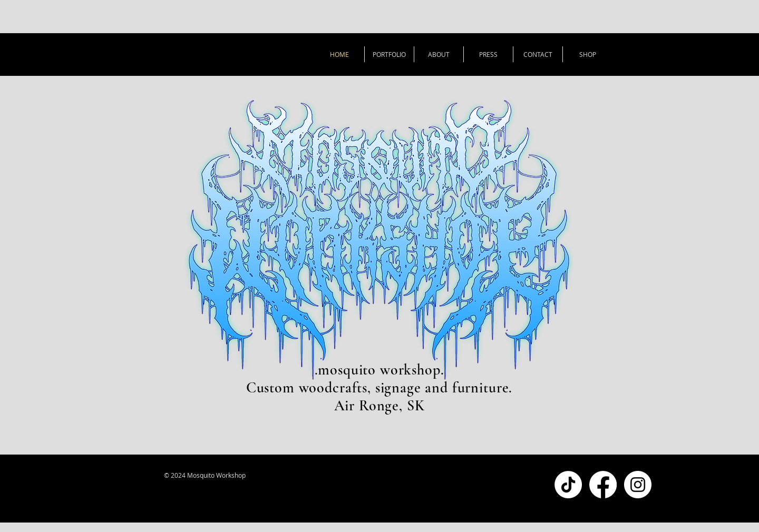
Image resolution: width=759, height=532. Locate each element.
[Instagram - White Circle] (638, 485)
